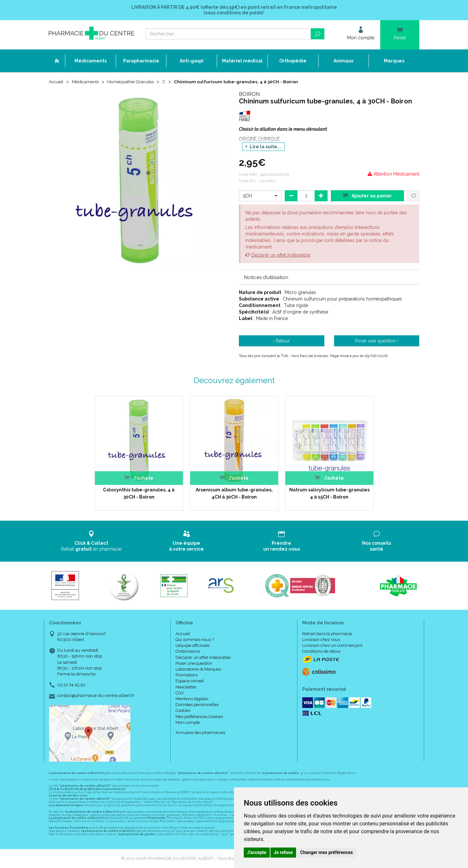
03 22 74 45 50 (71, 685)
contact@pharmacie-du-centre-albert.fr (96, 696)
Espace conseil (190, 681)
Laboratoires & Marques (198, 669)
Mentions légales (192, 699)
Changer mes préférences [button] (327, 852)
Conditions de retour (322, 652)
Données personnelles (197, 705)
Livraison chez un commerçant (332, 646)
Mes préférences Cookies (199, 717)
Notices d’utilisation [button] (266, 277)
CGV (180, 693)
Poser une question (194, 663)
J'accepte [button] (257, 852)
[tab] (329, 277)
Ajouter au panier (367, 195)
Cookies (183, 711)
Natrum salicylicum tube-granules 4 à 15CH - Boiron (329, 493)
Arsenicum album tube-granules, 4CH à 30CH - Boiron (234, 493)
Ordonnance (188, 652)
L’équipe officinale (192, 646)
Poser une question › (377, 341)
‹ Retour (281, 341)
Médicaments (87, 82)
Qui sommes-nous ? (195, 640)
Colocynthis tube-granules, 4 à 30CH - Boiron (139, 493)
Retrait (91, 541)
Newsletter (186, 687)
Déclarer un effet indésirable (281, 255)
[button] (260, 196)
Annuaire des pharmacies (200, 733)
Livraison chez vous (321, 640)
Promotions (187, 675)
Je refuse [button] (283, 852)
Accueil (57, 82)
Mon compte (188, 722)
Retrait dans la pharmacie (327, 634)
